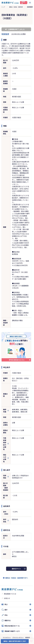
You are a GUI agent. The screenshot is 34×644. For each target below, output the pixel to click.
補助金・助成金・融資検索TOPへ (17, 578)
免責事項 (27, 637)
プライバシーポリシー (18, 637)
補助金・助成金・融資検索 (16, 7)
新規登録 (23, 3)
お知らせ (7, 598)
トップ (3, 7)
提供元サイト (16, 569)
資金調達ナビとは (10, 594)
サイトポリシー (7, 637)
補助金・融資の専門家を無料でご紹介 (15, 641)
